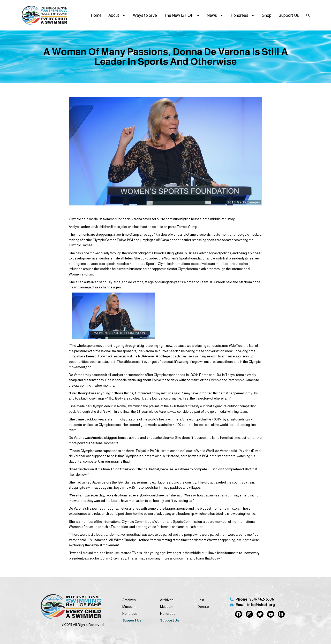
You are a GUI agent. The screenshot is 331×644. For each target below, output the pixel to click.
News (215, 15)
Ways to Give (145, 15)
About (117, 15)
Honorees (243, 15)
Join (201, 600)
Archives (129, 600)
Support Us (289, 15)
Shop (267, 15)
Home (96, 15)
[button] (308, 15)
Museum (129, 607)
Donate (203, 607)
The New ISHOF (182, 15)
